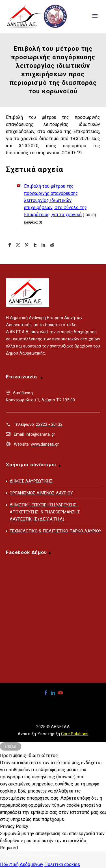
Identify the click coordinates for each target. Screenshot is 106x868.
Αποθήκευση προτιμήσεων (32, 855)
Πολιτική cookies (62, 864)
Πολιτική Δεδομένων (22, 864)
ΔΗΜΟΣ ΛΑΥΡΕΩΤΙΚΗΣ (31, 481)
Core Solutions (75, 734)
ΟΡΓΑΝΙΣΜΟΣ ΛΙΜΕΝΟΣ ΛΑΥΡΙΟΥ (41, 493)
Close (11, 746)
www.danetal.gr (45, 444)
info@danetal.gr (40, 434)
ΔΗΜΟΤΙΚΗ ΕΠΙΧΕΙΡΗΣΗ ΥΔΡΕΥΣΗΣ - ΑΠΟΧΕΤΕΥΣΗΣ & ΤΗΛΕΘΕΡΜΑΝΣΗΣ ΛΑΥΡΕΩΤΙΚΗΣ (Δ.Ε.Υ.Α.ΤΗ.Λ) (45, 512)
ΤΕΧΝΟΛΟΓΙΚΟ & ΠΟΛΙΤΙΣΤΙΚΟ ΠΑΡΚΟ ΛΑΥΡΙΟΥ (56, 531)
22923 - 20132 (49, 424)
